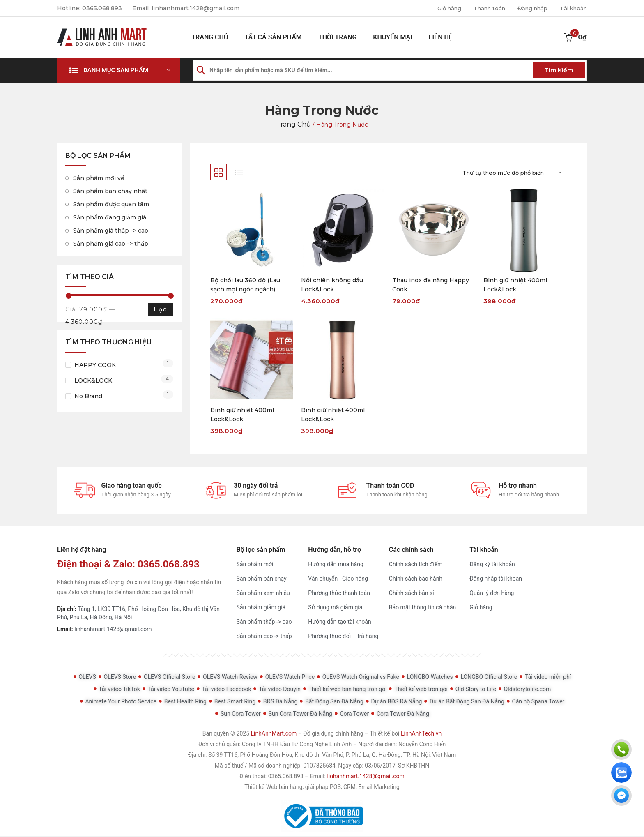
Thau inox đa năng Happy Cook (431, 285)
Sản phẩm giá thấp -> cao (111, 231)
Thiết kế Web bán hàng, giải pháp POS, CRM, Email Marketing (322, 788)
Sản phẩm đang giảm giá (110, 217)
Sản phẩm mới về (99, 178)
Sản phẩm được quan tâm (111, 204)
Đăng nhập (528, 8)
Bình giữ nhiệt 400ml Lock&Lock (515, 285)
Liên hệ (441, 37)
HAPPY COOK (95, 365)
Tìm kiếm (559, 70)
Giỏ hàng (439, 8)
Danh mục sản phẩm (116, 70)
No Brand (88, 396)
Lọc (160, 309)
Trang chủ (210, 37)
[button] (119, 70)
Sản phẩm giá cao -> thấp (111, 244)
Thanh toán (482, 8)
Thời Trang (337, 37)
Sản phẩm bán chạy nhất (110, 191)
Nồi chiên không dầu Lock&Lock (332, 285)
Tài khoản (572, 8)
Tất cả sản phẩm (273, 37)
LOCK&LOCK (93, 380)
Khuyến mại (393, 37)
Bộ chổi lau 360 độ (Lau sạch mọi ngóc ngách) (245, 285)
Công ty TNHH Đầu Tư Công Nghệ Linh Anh (297, 745)
